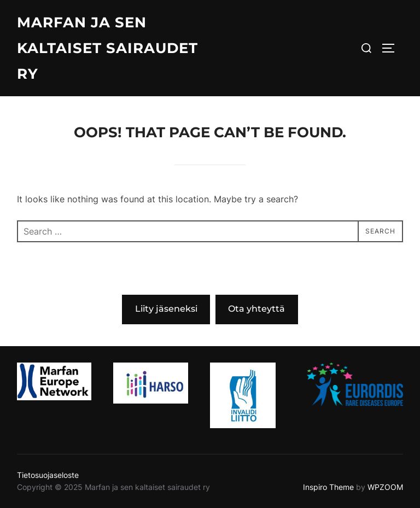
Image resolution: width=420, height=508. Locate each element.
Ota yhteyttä (256, 309)
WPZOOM (385, 487)
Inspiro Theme (328, 487)
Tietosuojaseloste (48, 475)
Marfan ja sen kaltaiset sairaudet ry (107, 48)
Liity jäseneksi (166, 309)
